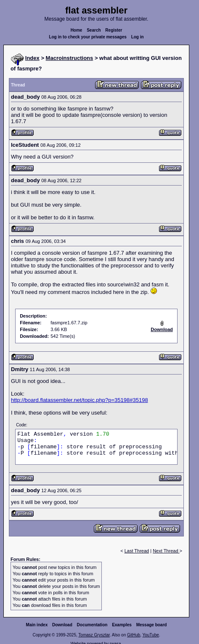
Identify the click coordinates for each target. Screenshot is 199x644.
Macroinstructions (70, 58)
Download (62, 625)
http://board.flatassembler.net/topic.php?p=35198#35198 (80, 400)
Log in (138, 37)
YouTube (150, 635)
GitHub (134, 635)
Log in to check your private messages (88, 37)
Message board (152, 625)
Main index (37, 625)
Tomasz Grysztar (94, 635)
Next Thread (166, 551)
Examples (122, 625)
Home (77, 30)
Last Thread (137, 551)
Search (94, 30)
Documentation (92, 625)
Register (114, 30)
